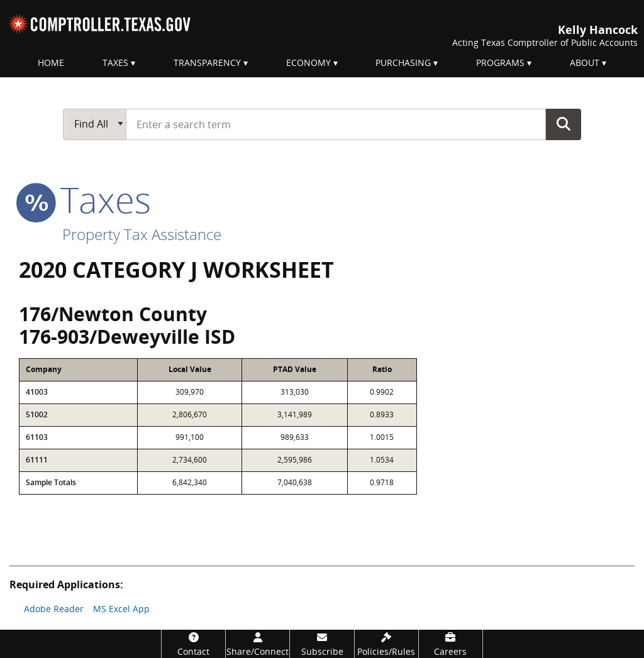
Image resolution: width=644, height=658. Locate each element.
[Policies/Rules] (386, 644)
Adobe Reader (54, 609)
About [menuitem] (585, 63)
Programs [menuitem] (500, 63)
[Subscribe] (322, 644)
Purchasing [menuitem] (403, 63)
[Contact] (193, 644)
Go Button (563, 124)
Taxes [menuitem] (115, 63)
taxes (85, 199)
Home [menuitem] (51, 63)
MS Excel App (121, 609)
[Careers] (451, 644)
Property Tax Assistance (142, 234)
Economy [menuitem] (308, 63)
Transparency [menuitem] (207, 63)
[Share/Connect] (258, 644)
